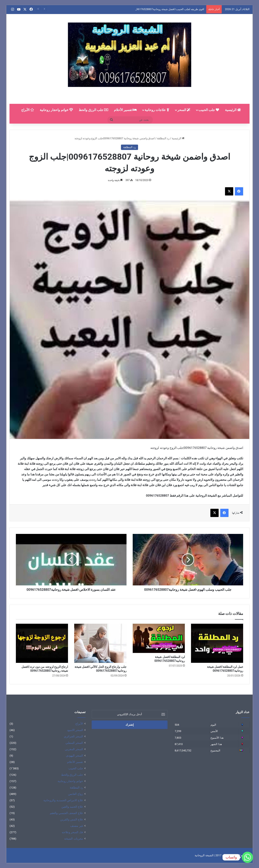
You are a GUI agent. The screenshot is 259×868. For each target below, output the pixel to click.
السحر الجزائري (73, 736)
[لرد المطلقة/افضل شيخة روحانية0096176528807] (159, 638)
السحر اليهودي (74, 756)
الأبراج (28, 110)
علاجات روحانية (157, 110)
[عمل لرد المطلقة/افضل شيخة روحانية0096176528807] (217, 643)
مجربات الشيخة (74, 839)
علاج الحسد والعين (72, 807)
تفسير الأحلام (125, 110)
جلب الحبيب (209, 110)
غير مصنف (77, 826)
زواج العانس (76, 794)
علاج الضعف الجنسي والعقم (66, 813)
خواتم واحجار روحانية (56, 110)
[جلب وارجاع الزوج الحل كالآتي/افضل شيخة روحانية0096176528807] (100, 643)
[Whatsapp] (247, 857)
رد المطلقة (163, 138)
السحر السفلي (74, 743)
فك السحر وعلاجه (72, 832)
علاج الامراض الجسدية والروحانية (63, 800)
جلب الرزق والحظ (93, 110)
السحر (184, 110)
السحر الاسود (75, 730)
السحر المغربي (74, 749)
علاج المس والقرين (72, 819)
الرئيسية (233, 110)
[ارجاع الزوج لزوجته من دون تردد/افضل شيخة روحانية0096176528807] (42, 643)
